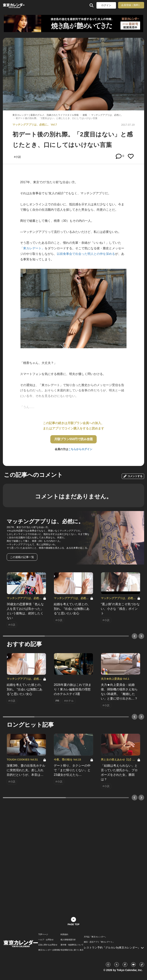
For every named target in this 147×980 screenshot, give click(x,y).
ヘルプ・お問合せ (46, 940)
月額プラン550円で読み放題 (74, 439)
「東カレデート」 (32, 248)
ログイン (106, 5)
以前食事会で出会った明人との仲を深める (86, 254)
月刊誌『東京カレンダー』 (95, 937)
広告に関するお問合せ (48, 945)
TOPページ (43, 935)
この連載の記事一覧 (22, 557)
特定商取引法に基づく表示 (72, 950)
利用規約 (64, 935)
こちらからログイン (80, 449)
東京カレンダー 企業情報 (49, 950)
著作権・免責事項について (72, 945)
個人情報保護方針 (68, 940)
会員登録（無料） (131, 5)
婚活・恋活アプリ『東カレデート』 (99, 942)
